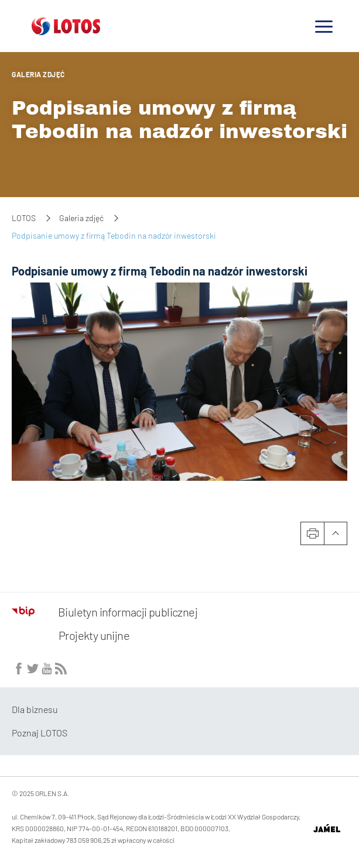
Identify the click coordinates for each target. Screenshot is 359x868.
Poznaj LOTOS (40, 733)
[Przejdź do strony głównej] (66, 30)
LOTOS (24, 218)
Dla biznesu (35, 709)
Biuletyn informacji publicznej (105, 612)
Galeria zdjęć (38, 74)
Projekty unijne (94, 635)
